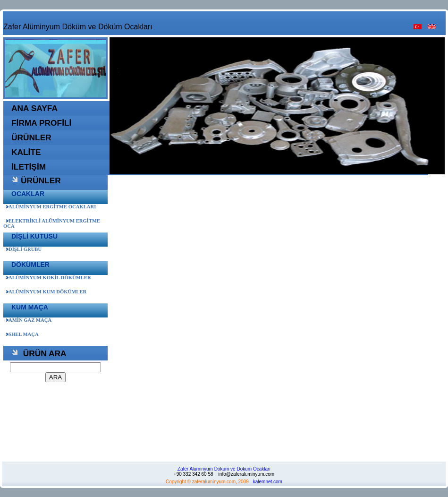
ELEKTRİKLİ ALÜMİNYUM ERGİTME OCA (52, 223)
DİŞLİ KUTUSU (34, 236)
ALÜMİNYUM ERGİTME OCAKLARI (51, 207)
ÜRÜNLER (31, 137)
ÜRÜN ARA (39, 353)
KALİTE (26, 152)
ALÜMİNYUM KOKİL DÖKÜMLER (49, 278)
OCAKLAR (28, 194)
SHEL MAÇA (22, 334)
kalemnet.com (268, 482)
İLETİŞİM (29, 167)
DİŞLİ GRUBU (24, 249)
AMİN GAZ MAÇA (29, 320)
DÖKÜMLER (30, 265)
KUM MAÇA (30, 307)
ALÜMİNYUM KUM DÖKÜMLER (46, 292)
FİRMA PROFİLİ (41, 123)
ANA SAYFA (34, 108)
